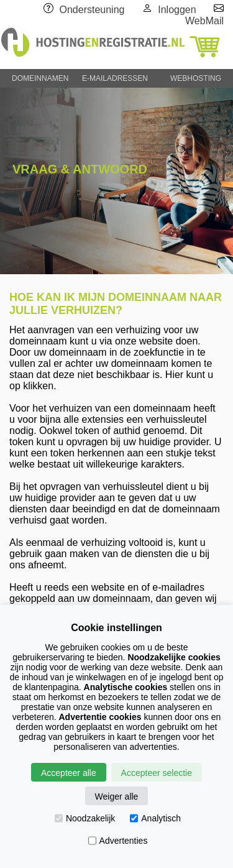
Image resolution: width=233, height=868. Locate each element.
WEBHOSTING (196, 78)
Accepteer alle (69, 773)
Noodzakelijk (85, 818)
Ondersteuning (92, 10)
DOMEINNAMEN (40, 78)
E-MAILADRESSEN (115, 78)
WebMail (204, 21)
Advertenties (118, 841)
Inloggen (177, 10)
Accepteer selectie (157, 773)
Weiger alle (117, 796)
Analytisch (155, 818)
